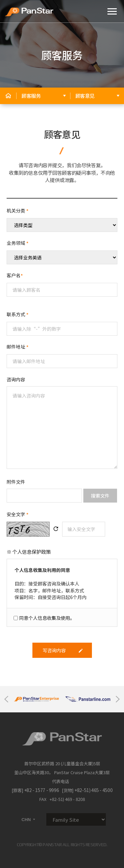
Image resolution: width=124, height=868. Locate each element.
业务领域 (18, 243)
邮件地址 (18, 347)
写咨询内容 (63, 650)
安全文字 (18, 515)
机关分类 (18, 210)
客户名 (15, 275)
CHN (29, 820)
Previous (6, 699)
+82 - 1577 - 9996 (41, 790)
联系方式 (18, 314)
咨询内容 (16, 379)
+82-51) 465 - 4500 (93, 790)
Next (118, 699)
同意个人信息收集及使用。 (47, 618)
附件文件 (16, 482)
